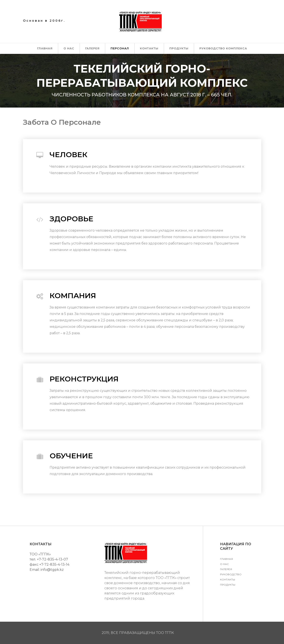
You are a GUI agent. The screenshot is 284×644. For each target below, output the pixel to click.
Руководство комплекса (223, 48)
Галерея (92, 48)
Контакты (149, 48)
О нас (69, 48)
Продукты (179, 48)
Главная (45, 48)
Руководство (231, 574)
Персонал (120, 48)
